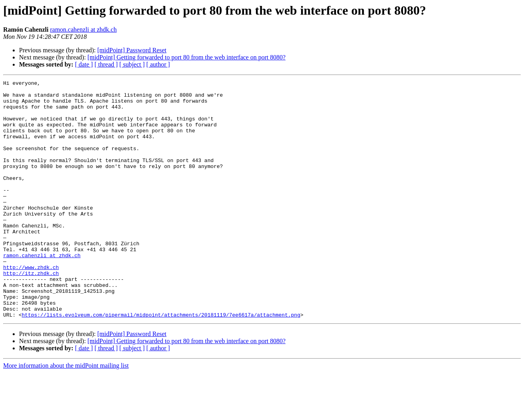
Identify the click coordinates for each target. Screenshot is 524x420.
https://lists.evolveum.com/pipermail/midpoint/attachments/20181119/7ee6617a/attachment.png (161, 362)
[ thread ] (106, 64)
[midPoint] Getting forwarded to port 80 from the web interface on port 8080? (186, 57)
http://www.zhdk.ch (31, 305)
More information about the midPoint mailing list (66, 413)
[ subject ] (132, 64)
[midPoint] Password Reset (132, 50)
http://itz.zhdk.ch (31, 312)
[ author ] (158, 64)
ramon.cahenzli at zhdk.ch (83, 30)
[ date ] (84, 64)
